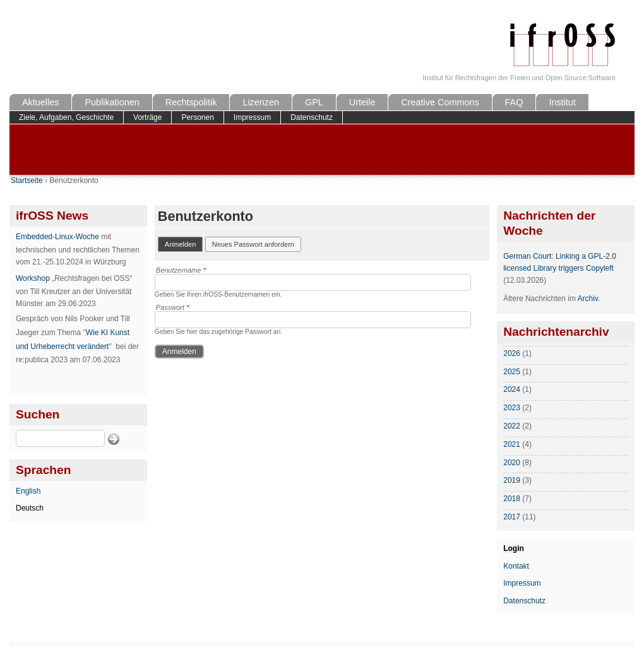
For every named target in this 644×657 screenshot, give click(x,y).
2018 (512, 499)
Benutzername (181, 270)
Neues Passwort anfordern (253, 244)
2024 (512, 389)
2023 (512, 408)
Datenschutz (312, 117)
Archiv (588, 299)
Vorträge (147, 117)
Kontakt (516, 566)
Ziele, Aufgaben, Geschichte (66, 117)
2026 (512, 353)
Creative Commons (440, 102)
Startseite (27, 181)
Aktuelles (40, 102)
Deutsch (30, 508)
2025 (512, 372)
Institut (562, 102)
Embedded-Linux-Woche (57, 237)
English (28, 491)
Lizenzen (261, 102)
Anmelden (184, 243)
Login (514, 548)
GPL (314, 102)
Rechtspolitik (191, 102)
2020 (512, 463)
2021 (512, 444)
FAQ (514, 102)
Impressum (252, 117)
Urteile (362, 102)
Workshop (33, 278)
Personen (197, 117)
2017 (512, 517)
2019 (512, 480)
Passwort (173, 307)
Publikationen (112, 102)
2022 (512, 426)
